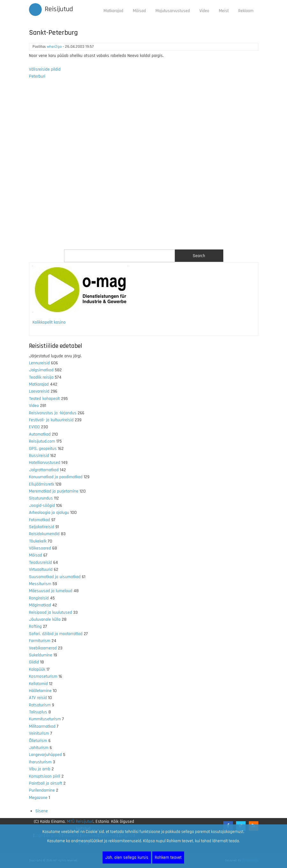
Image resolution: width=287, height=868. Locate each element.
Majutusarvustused (173, 11)
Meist (224, 11)
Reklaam (246, 11)
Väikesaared (40, 548)
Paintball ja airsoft (46, 783)
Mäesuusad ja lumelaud (51, 591)
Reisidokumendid (44, 534)
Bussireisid (39, 456)
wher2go (54, 47)
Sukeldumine (41, 655)
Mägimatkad (40, 605)
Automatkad (40, 434)
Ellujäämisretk (42, 484)
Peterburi (37, 76)
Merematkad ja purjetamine (54, 491)
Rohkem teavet (168, 857)
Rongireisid (39, 598)
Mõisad (139, 11)
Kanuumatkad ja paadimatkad (56, 477)
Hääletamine (40, 691)
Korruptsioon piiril (45, 776)
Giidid (34, 662)
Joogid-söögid (42, 506)
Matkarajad (113, 11)
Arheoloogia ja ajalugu (49, 513)
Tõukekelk (38, 541)
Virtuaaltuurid (41, 570)
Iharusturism (40, 762)
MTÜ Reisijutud (80, 822)
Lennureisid (39, 363)
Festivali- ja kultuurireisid (51, 420)
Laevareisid (39, 391)
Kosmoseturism (43, 676)
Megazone (38, 798)
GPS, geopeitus (43, 449)
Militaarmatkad (42, 726)
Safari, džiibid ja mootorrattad (56, 634)
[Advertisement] (144, 168)
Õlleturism (38, 741)
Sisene (42, 811)
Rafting (35, 626)
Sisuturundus (41, 498)
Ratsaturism (40, 705)
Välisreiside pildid (45, 69)
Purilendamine (42, 790)
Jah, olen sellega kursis (127, 857)
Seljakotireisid (42, 527)
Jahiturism (39, 748)
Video (204, 11)
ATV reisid (38, 698)
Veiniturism (39, 733)
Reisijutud (59, 9)
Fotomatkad (39, 520)
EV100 (34, 427)
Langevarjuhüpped (45, 755)
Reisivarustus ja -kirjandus (53, 413)
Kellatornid (38, 684)
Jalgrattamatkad (44, 470)
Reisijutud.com (42, 441)
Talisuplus (38, 712)
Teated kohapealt (44, 399)
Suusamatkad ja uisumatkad (55, 577)
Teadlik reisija (41, 377)
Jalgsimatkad (41, 370)
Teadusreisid (40, 563)
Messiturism (40, 584)
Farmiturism (40, 641)
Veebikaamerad (43, 648)
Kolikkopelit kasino (49, 322)
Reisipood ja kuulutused (50, 612)
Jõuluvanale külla (45, 619)
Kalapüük (37, 669)
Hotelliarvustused (45, 463)
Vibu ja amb (40, 769)
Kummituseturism (45, 719)
